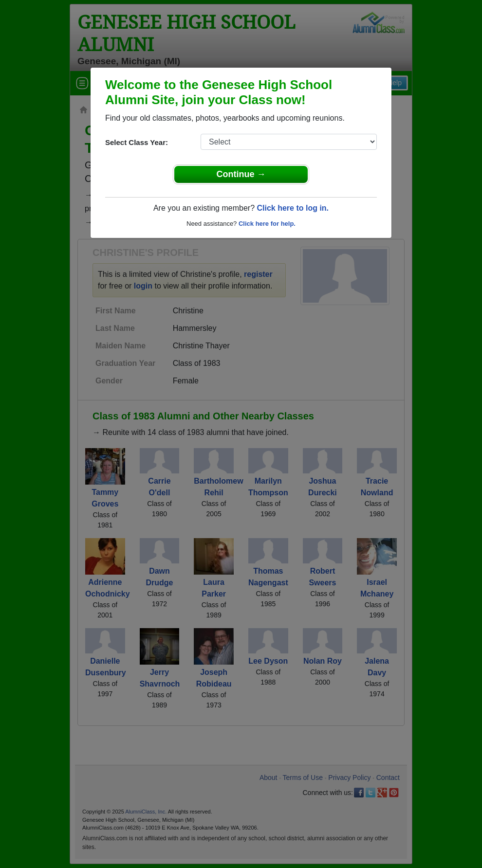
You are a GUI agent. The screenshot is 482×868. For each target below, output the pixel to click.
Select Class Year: (137, 142)
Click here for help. (267, 224)
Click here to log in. (293, 208)
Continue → (241, 174)
